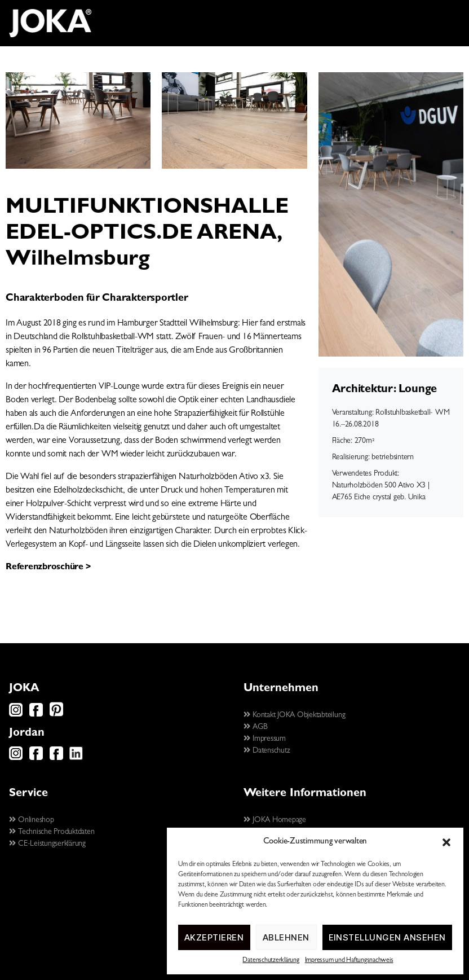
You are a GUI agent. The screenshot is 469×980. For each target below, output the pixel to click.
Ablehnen (286, 937)
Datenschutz (267, 751)
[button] (446, 842)
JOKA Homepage (275, 820)
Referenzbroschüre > (48, 568)
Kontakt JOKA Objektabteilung (294, 715)
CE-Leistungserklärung (47, 844)
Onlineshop (32, 820)
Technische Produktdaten (52, 832)
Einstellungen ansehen (388, 937)
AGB (255, 727)
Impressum (265, 739)
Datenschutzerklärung (271, 961)
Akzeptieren (214, 937)
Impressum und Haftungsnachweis (349, 961)
